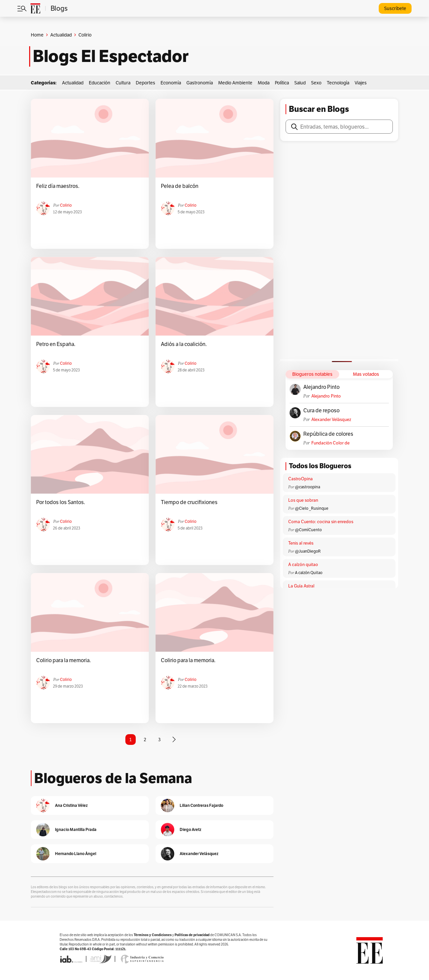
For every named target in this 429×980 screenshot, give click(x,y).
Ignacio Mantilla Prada (76, 829)
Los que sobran (303, 500)
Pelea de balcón (180, 186)
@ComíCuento (308, 530)
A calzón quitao (303, 565)
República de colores (328, 434)
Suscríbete (395, 8)
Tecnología (338, 83)
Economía (171, 83)
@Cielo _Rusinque (312, 508)
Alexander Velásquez (331, 419)
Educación (100, 83)
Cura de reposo (321, 411)
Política (282, 83)
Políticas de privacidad (192, 935)
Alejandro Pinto (321, 387)
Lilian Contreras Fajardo (201, 805)
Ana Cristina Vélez (71, 805)
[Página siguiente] (174, 740)
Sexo (316, 83)
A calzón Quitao (309, 573)
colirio (66, 205)
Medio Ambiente (235, 83)
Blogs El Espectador (111, 56)
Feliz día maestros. (58, 186)
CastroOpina (300, 479)
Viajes (361, 83)
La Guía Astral (301, 586)
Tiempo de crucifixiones (189, 502)
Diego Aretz (191, 829)
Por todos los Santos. (61, 502)
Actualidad (61, 35)
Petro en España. (56, 344)
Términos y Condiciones (153, 935)
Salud (300, 83)
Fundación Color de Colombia (330, 443)
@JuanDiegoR (308, 551)
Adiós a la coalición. (184, 344)
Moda (264, 83)
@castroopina (308, 487)
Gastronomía (200, 83)
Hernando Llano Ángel (76, 854)
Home (37, 35)
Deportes (145, 83)
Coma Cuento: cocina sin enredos (321, 522)
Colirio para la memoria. (64, 660)
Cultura (123, 83)
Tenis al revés (301, 543)
